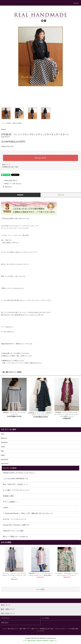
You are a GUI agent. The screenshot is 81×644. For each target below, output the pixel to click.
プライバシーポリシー (61, 629)
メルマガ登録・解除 (73, 629)
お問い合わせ (18, 219)
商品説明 (20, 195)
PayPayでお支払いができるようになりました (19, 473)
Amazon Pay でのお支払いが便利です (16, 525)
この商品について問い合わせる (11, 184)
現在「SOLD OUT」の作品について (15, 484)
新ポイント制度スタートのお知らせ (15, 537)
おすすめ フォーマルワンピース (15, 519)
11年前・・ (7, 508)
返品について (6, 164)
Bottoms (9, 123)
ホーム (4, 123)
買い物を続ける (6, 187)
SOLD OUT (40, 158)
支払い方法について (13, 629)
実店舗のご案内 (8, 496)
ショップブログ (40, 631)
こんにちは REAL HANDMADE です (15, 479)
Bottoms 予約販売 (17, 123)
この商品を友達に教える (9, 181)
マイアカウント (5, 618)
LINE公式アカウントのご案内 (13, 531)
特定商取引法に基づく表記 (10, 167)
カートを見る (45, 618)
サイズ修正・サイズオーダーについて (16, 490)
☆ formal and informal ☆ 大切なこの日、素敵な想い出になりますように (28, 513)
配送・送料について (25, 629)
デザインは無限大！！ (11, 502)
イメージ (61, 195)
